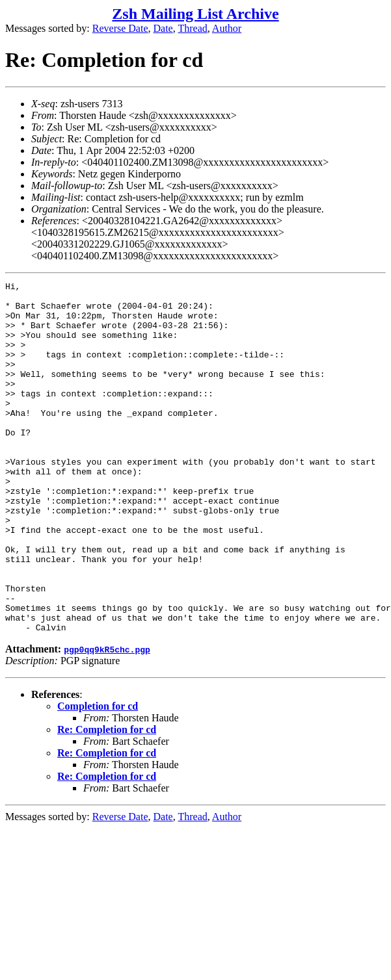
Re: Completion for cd (107, 800)
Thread (192, 28)
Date (163, 28)
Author (227, 28)
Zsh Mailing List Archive (195, 14)
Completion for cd (98, 776)
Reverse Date (120, 28)
